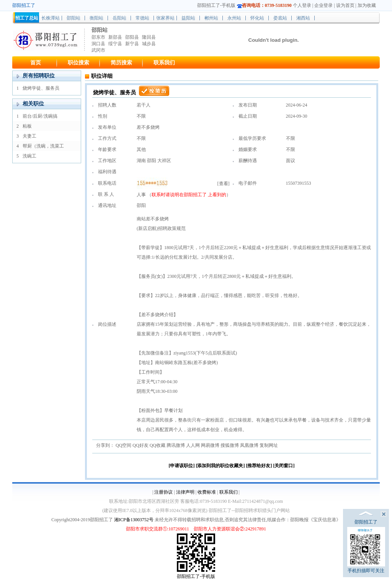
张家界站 (165, 18)
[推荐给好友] (259, 466)
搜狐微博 (230, 445)
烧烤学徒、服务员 (41, 88)
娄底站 (280, 18)
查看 (224, 184)
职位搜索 (78, 63)
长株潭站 (51, 18)
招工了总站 (27, 18)
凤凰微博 (249, 445)
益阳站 (188, 18)
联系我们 (164, 63)
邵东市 (98, 37)
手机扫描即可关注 (366, 550)
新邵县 (115, 37)
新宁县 (132, 44)
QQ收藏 (158, 445)
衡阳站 (96, 18)
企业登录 (323, 5)
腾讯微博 (176, 445)
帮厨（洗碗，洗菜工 (43, 146)
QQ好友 (140, 445)
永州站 (234, 18)
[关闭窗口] (284, 466)
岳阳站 (119, 18)
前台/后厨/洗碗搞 (40, 116)
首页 (36, 63)
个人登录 (302, 5)
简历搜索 (121, 63)
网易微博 (210, 445)
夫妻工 (29, 136)
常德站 (142, 18)
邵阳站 (73, 18)
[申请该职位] (182, 466)
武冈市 (98, 50)
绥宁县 (115, 44)
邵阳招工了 (196, 195)
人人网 (193, 445)
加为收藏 (367, 5)
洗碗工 (29, 156)
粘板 (27, 126)
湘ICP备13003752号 (134, 520)
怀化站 (257, 18)
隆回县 (149, 37)
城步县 (149, 44)
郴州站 (211, 18)
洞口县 (98, 44)
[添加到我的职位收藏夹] (220, 466)
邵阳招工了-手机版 (216, 5)
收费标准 (207, 492)
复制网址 (269, 445)
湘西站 (303, 18)
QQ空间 (123, 445)
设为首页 (345, 5)
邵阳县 (132, 37)
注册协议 (163, 492)
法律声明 (185, 492)
